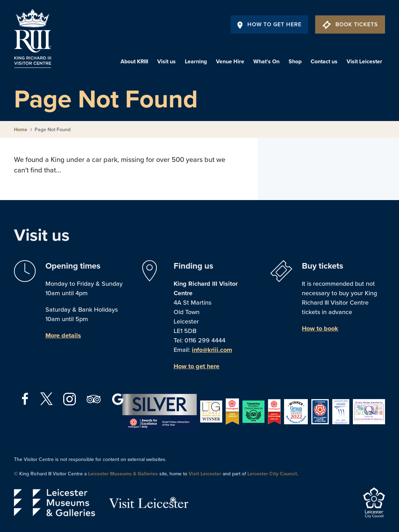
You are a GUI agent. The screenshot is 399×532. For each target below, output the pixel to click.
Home (21, 130)
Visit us (166, 62)
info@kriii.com (212, 350)
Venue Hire (230, 62)
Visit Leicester (364, 62)
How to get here (197, 366)
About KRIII (134, 62)
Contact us (324, 62)
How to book (320, 328)
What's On (266, 62)
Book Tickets (350, 24)
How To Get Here (269, 24)
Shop (295, 62)
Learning (196, 62)
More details (63, 335)
